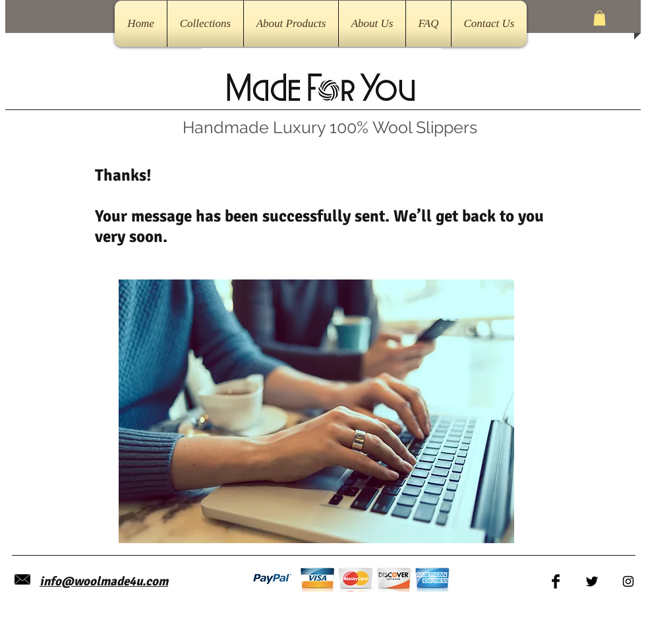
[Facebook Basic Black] (556, 581)
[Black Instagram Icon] (628, 581)
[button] (600, 18)
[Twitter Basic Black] (592, 581)
